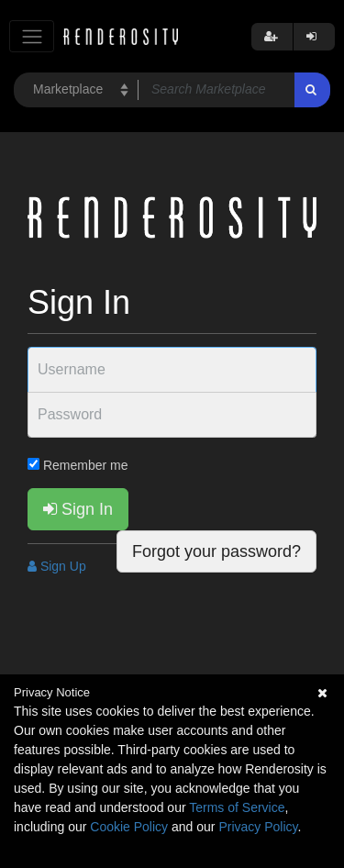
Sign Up (57, 566)
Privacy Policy (258, 827)
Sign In (78, 509)
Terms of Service (237, 807)
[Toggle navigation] (32, 36)
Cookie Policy (129, 827)
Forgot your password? (216, 551)
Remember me (78, 465)
